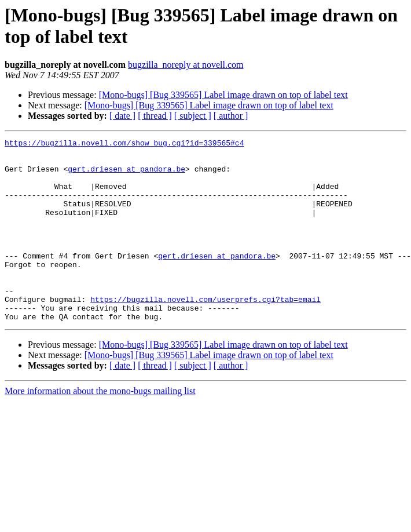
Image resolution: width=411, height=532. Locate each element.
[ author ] (231, 116)
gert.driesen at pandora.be (126, 176)
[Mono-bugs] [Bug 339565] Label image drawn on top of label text (223, 95)
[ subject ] (193, 116)
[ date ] (122, 116)
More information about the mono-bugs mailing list (100, 427)
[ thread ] (155, 116)
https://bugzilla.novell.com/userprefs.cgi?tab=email (205, 332)
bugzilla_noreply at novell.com (186, 65)
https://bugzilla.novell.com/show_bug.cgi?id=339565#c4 (124, 144)
